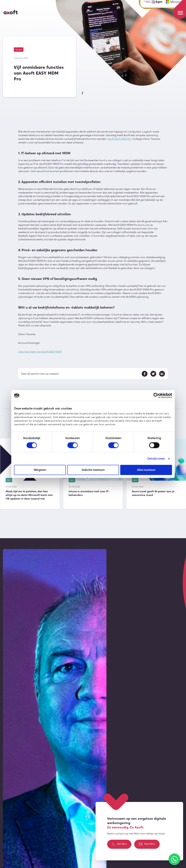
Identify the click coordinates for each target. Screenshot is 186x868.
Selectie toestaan (93, 470)
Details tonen (156, 459)
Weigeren (40, 470)
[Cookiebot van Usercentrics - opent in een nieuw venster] (156, 396)
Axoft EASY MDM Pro (119, 139)
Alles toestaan (146, 470)
